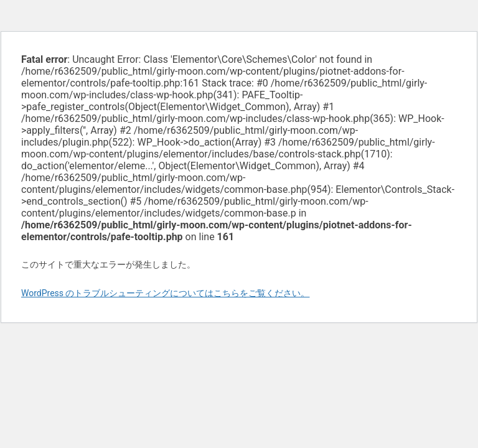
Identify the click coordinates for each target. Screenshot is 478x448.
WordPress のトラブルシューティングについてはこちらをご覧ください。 (166, 293)
